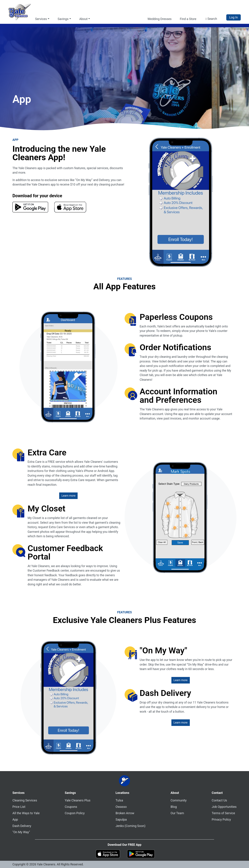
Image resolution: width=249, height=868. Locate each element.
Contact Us (219, 800)
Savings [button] (63, 19)
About (175, 793)
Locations (122, 793)
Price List (19, 807)
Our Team (177, 813)
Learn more (68, 496)
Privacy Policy (221, 819)
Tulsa (119, 800)
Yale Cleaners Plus (78, 800)
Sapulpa (121, 819)
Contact (217, 793)
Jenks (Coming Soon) (130, 826)
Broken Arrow (125, 813)
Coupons (71, 807)
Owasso (121, 807)
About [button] (83, 19)
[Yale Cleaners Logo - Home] (20, 12)
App (15, 819)
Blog (174, 807)
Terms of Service (223, 813)
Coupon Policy (75, 813)
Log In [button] (234, 17)
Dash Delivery (22, 826)
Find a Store (188, 19)
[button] (211, 19)
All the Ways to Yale (26, 813)
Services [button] (41, 19)
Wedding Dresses (160, 19)
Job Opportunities (224, 807)
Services (18, 793)
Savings (70, 793)
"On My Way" (21, 832)
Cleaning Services (25, 800)
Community (179, 800)
